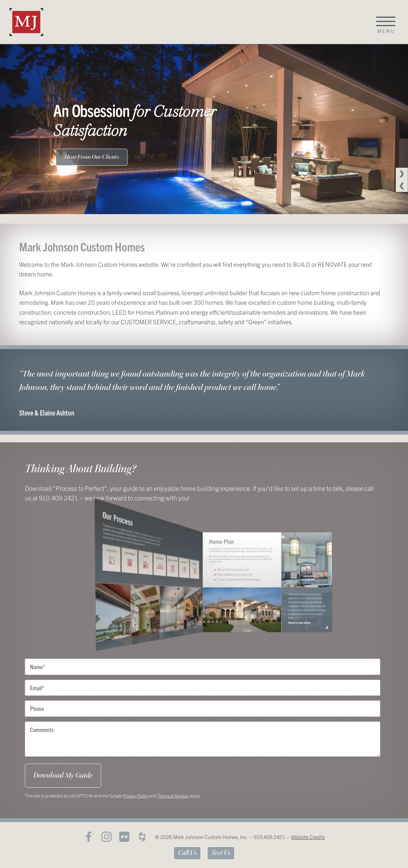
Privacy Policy (136, 796)
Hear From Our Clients (92, 157)
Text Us (221, 853)
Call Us (187, 853)
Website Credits (308, 837)
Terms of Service (173, 796)
